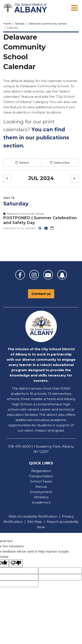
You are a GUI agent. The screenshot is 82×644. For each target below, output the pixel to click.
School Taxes (41, 481)
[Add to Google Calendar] (40, 228)
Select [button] (22, 163)
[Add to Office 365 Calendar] (46, 228)
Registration (41, 471)
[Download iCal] (52, 228)
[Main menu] (74, 8)
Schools (20, 24)
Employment (41, 492)
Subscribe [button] (60, 163)
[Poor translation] (16, 563)
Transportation (41, 476)
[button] (7, 179)
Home (7, 24)
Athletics (41, 497)
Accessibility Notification (37, 516)
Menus (41, 487)
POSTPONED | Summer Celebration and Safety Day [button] (40, 220)
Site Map (35, 522)
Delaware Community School (47, 24)
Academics (41, 502)
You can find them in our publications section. (36, 138)
